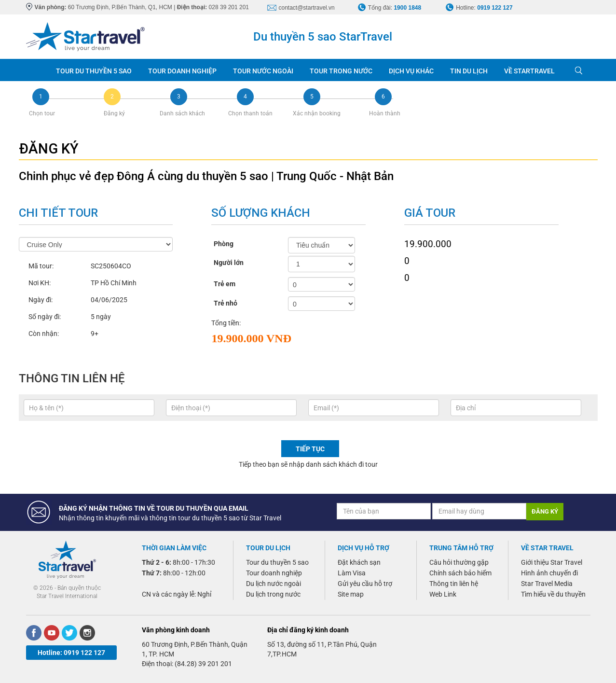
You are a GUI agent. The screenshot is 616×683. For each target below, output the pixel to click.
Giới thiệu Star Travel (552, 562)
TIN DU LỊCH (469, 71)
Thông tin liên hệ (454, 584)
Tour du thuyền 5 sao (277, 562)
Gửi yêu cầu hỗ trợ (365, 584)
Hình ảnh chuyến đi (549, 573)
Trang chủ (37, 70)
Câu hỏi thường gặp (459, 562)
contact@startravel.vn (307, 8)
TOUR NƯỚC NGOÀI (263, 71)
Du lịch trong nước (273, 594)
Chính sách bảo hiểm (460, 573)
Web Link (443, 594)
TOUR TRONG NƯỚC (341, 71)
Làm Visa (352, 573)
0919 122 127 (495, 8)
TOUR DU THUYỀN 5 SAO (94, 71)
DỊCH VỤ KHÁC (411, 71)
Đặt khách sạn (359, 562)
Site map (351, 594)
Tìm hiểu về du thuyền (553, 594)
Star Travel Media (547, 584)
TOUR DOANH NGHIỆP (182, 71)
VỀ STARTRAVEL (529, 71)
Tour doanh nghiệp (274, 573)
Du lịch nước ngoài (274, 584)
